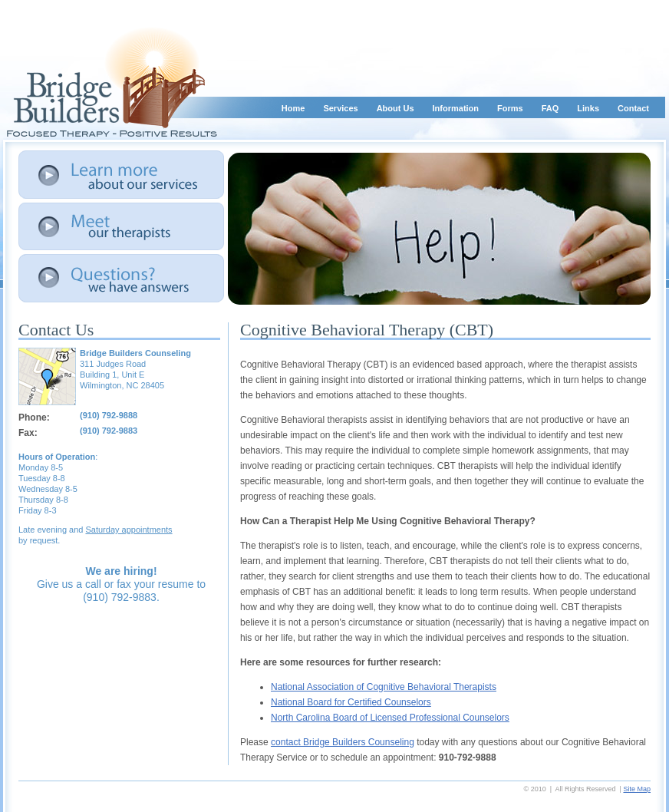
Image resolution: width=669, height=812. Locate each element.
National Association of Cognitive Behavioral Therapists (384, 687)
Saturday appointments (129, 530)
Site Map (637, 789)
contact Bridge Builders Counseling (343, 742)
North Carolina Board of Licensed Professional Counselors (390, 718)
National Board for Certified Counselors (351, 702)
